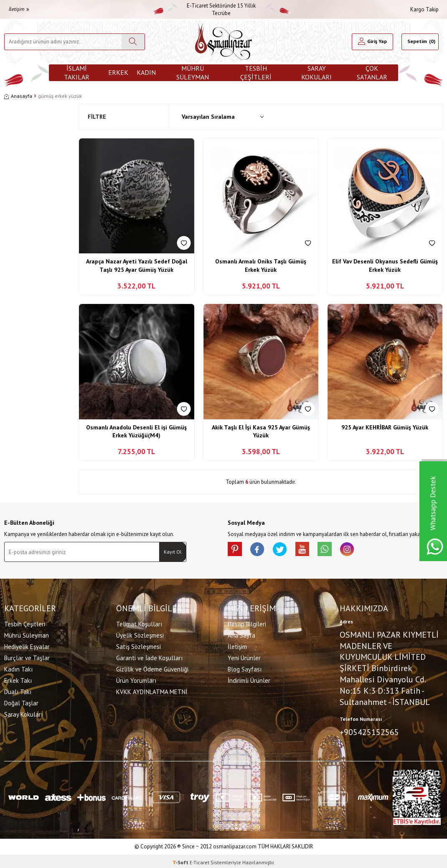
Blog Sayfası (245, 668)
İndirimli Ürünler (249, 679)
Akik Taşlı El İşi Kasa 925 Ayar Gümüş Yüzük (261, 431)
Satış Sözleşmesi (138, 645)
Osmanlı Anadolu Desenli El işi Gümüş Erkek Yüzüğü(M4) (136, 431)
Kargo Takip (424, 9)
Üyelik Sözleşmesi (140, 634)
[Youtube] (311, 550)
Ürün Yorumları (136, 679)
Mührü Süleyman (193, 73)
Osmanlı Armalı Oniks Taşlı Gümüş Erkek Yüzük (261, 266)
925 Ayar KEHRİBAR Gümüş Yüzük (385, 427)
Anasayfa (18, 96)
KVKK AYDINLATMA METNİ (152, 691)
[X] (286, 550)
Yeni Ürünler (244, 657)
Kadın (146, 72)
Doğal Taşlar (21, 702)
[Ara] (133, 42)
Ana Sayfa (241, 634)
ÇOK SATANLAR (372, 73)
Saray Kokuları (316, 73)
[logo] (223, 42)
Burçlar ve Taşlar (27, 657)
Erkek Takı (18, 679)
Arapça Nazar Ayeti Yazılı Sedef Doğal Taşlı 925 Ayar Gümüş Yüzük (137, 266)
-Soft (181, 860)
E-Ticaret (199, 860)
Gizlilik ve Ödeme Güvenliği (152, 668)
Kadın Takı (18, 668)
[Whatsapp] (336, 550)
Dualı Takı (18, 691)
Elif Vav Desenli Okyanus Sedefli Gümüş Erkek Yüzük (385, 266)
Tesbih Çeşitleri (256, 73)
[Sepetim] (420, 42)
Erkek (118, 72)
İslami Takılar (77, 73)
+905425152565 (369, 731)
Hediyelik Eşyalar (27, 645)
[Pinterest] (236, 550)
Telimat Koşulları (139, 623)
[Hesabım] (372, 42)
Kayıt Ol (173, 552)
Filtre (97, 117)
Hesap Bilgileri (247, 623)
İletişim (19, 9)
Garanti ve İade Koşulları (149, 657)
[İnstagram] (361, 550)
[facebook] (261, 550)
